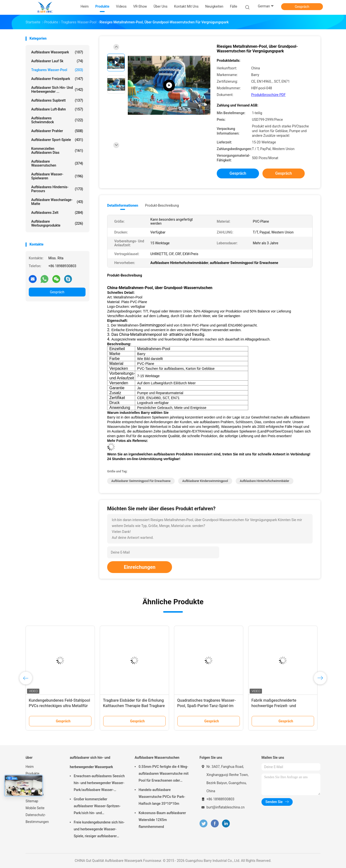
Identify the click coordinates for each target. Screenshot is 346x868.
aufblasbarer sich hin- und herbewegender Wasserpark (91, 762)
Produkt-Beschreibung (162, 205)
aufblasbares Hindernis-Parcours (57, 189)
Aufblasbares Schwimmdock (57, 120)
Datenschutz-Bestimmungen (37, 818)
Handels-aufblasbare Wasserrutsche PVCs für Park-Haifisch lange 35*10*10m (162, 797)
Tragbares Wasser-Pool (57, 70)
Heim (30, 767)
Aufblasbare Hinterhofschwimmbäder (265, 481)
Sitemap (32, 801)
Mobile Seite (35, 808)
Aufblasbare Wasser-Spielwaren (57, 176)
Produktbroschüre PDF (268, 95)
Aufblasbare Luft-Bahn (57, 109)
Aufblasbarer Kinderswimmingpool (205, 481)
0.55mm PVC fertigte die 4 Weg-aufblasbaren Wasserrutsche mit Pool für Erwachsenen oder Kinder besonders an (164, 774)
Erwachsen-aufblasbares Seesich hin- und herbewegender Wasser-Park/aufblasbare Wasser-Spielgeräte (99, 784)
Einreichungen (140, 567)
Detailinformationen (123, 205)
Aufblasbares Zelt (57, 213)
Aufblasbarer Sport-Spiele (57, 140)
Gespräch (302, 7)
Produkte (32, 774)
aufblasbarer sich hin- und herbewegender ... (57, 90)
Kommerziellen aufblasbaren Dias (57, 151)
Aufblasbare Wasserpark (57, 52)
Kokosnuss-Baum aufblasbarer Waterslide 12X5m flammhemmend (162, 820)
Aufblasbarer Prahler (57, 131)
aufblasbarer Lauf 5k (57, 61)
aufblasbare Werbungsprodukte (57, 223)
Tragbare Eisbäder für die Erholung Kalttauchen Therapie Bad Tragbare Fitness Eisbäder (134, 706)
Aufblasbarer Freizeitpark (57, 79)
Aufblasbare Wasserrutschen (57, 163)
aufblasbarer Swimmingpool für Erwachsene (141, 481)
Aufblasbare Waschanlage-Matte (57, 202)
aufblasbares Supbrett (57, 100)
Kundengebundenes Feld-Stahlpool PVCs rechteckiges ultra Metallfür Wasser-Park (59, 706)
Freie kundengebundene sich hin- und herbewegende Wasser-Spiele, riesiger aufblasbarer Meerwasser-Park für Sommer (99, 830)
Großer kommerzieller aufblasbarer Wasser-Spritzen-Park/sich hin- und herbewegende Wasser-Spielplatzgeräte (97, 807)
